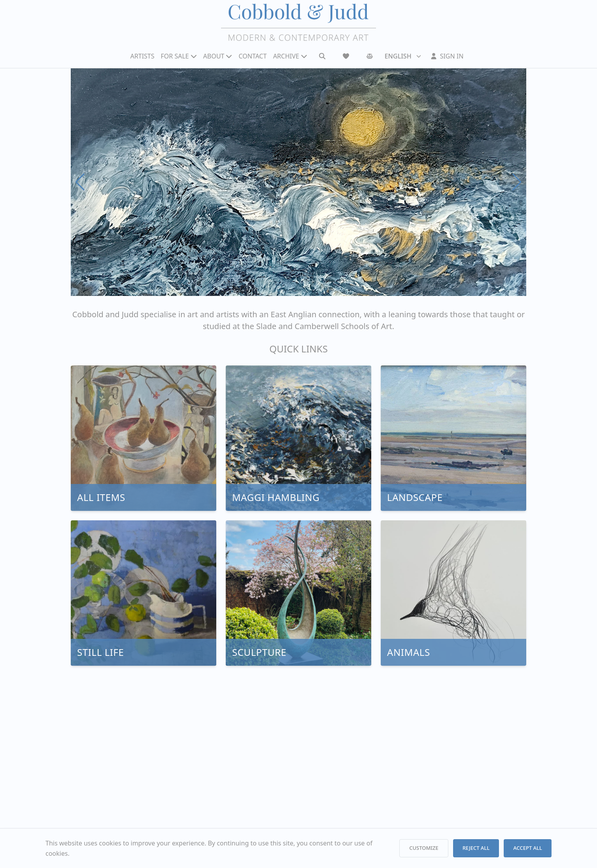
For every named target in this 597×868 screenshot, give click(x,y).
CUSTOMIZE (424, 848)
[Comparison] (370, 56)
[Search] (322, 56)
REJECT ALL (476, 848)
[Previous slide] (80, 182)
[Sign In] (447, 56)
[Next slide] (517, 182)
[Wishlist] (346, 56)
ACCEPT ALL (528, 848)
